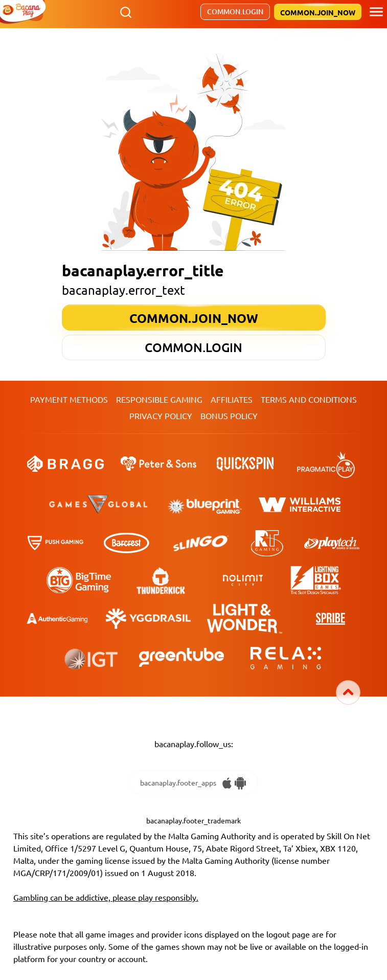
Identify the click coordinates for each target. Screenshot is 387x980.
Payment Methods (69, 399)
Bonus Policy (229, 416)
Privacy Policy (161, 416)
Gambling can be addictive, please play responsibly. (106, 897)
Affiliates (232, 399)
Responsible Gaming (159, 399)
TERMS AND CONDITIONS (309, 399)
